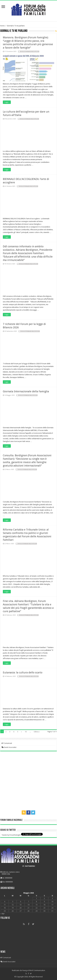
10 (26, 732)
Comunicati (7, 743)
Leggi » (7, 102)
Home (2, 26)
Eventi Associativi (9, 747)
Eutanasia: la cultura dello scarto (23, 672)
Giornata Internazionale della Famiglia (26, 391)
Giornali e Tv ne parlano (29, 51)
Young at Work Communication (34, 970)
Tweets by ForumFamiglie (11, 835)
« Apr (3, 914)
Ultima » (37, 732)
